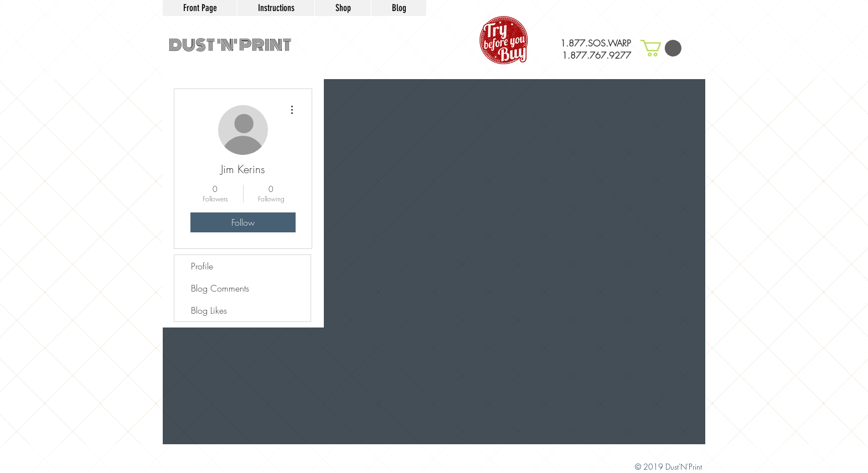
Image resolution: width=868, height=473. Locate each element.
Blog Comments (220, 288)
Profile (202, 266)
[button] (661, 48)
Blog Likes (209, 310)
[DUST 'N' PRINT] (230, 46)
